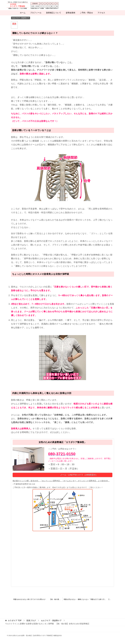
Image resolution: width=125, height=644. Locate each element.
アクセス (101, 15)
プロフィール (36, 15)
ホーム (23, 15)
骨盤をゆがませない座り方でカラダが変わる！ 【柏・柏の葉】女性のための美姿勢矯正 (38, 602)
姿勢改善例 (70, 15)
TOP (15, 623)
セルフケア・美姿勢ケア (21, 21)
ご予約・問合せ (86, 15)
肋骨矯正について (54, 15)
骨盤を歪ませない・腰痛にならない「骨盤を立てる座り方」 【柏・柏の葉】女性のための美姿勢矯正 (89, 602)
